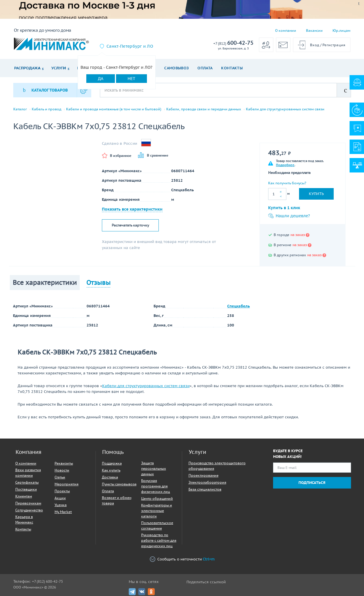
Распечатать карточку (130, 225)
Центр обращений (157, 498)
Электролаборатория (207, 482)
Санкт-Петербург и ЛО (130, 46)
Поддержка (112, 463)
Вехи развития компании (28, 473)
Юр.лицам (341, 30)
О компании (286, 30)
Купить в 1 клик (284, 208)
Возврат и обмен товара (117, 500)
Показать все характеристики (132, 209)
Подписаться (312, 483)
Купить (316, 194)
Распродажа (27, 68)
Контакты (232, 68)
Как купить (111, 470)
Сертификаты (27, 482)
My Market (63, 512)
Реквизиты (64, 463)
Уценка (61, 505)
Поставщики (26, 489)
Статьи (60, 477)
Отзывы (98, 283)
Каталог (20, 109)
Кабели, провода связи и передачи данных (204, 109)
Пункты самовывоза (119, 484)
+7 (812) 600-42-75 (47, 581)
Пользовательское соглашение (157, 526)
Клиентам (24, 496)
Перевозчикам (28, 503)
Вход (314, 45)
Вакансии (314, 30)
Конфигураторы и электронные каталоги (157, 511)
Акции (60, 498)
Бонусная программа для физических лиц (156, 486)
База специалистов (205, 489)
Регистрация (334, 45)
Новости (62, 470)
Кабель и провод (46, 109)
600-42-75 (233, 43)
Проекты (62, 491)
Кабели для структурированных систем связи (285, 109)
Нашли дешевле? (289, 216)
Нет (131, 79)
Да (101, 79)
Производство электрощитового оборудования (217, 466)
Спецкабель (238, 306)
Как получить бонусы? (287, 183)
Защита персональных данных (154, 468)
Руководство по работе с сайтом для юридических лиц (159, 540)
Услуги (59, 68)
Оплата (205, 68)
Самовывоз (177, 68)
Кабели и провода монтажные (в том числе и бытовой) (114, 109)
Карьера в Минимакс (24, 519)
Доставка (110, 477)
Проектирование (204, 475)
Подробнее (285, 165)
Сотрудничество (29, 510)
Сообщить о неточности (182, 559)
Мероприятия (67, 484)
